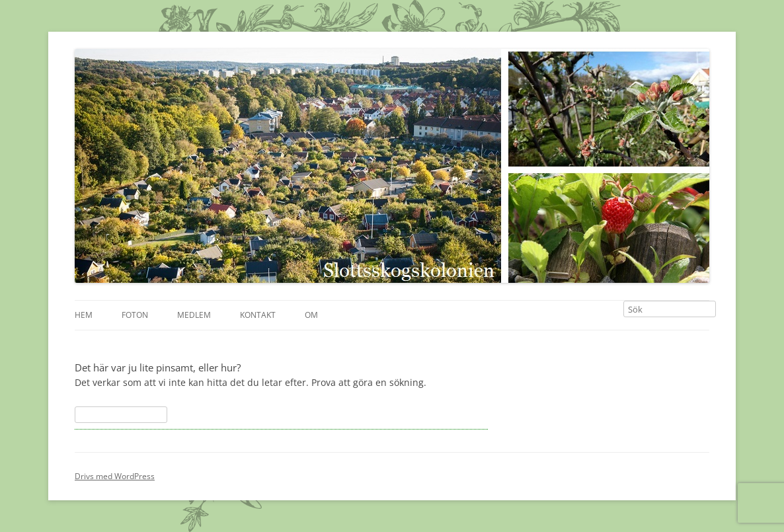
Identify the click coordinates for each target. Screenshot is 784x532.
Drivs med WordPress (115, 476)
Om (311, 315)
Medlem (194, 315)
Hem (84, 315)
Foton (135, 315)
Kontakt (258, 315)
